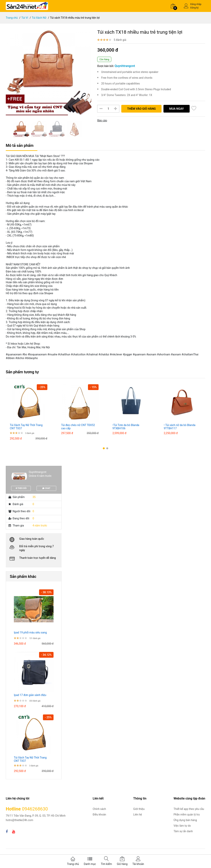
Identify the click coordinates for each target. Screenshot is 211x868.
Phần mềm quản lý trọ (187, 815)
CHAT (46, 488)
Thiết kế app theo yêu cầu (189, 809)
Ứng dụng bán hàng (185, 820)
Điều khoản (100, 815)
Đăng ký (195, 8)
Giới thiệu (139, 809)
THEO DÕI (21, 488)
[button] (104, 448)
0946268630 (35, 809)
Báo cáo (102, 120)
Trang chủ (12, 18)
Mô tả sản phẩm (20, 145)
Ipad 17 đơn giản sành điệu (30, 695)
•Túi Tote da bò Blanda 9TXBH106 (126, 427)
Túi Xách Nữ (39, 18)
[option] (49, 72)
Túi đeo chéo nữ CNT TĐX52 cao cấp (78, 427)
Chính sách (99, 809)
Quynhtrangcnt (38, 472)
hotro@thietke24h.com (19, 820)
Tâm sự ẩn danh (183, 831)
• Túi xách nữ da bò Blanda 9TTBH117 (180, 427)
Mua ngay (177, 109)
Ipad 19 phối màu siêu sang (30, 632)
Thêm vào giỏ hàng (141, 109)
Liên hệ (138, 815)
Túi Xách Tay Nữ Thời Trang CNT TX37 (26, 427)
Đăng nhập (196, 4)
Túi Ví (25, 18)
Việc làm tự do (182, 826)
